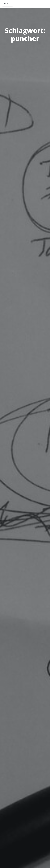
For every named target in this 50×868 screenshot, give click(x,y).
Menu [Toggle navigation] (8, 4)
